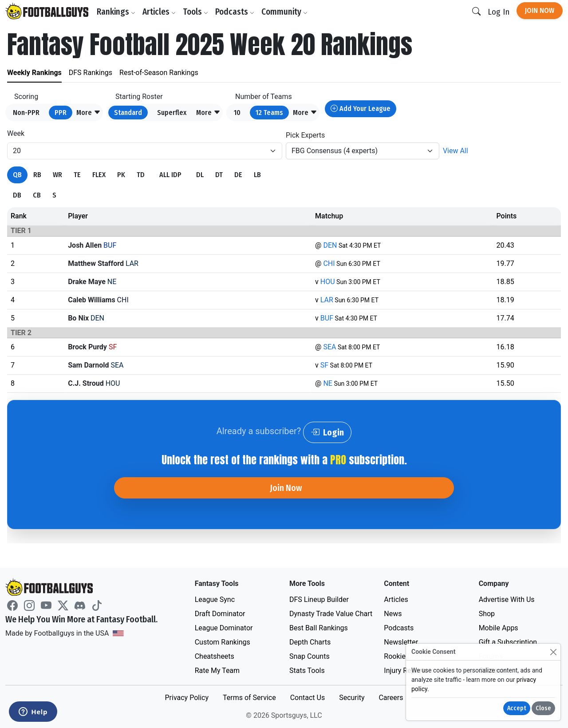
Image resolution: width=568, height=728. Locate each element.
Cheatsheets (215, 656)
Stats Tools (307, 671)
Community (284, 12)
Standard (128, 113)
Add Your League (361, 109)
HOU (328, 282)
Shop (487, 614)
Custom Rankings (223, 642)
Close (543, 708)
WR (57, 175)
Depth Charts (310, 642)
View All (456, 151)
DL (200, 175)
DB (17, 195)
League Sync (215, 599)
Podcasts (235, 12)
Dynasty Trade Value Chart (331, 614)
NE (328, 383)
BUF (327, 318)
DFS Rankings (91, 73)
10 (237, 113)
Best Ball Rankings (319, 628)
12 (269, 113)
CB (37, 195)
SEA (329, 347)
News (393, 614)
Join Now (540, 10)
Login (327, 432)
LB (257, 175)
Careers (391, 698)
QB (17, 175)
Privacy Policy (187, 698)
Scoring (26, 97)
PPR (61, 113)
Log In (499, 12)
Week (16, 133)
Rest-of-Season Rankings (159, 73)
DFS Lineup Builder (319, 599)
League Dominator (224, 628)
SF (324, 365)
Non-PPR (26, 113)
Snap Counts (310, 656)
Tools (195, 12)
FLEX (99, 175)
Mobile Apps (499, 628)
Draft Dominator (220, 614)
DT (219, 175)
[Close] (553, 652)
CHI (329, 263)
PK (121, 175)
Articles (159, 12)
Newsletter (401, 642)
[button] (89, 113)
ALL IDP (170, 175)
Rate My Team (217, 671)
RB (37, 175)
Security (352, 698)
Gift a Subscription (508, 642)
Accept (517, 708)
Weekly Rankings (34, 73)
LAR (327, 300)
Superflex (172, 113)
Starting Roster (139, 97)
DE (238, 175)
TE (77, 175)
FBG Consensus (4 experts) (335, 151)
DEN (330, 245)
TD (141, 175)
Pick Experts (305, 135)
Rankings (116, 12)
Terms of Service (249, 698)
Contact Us (308, 698)
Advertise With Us (507, 599)
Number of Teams (264, 97)
